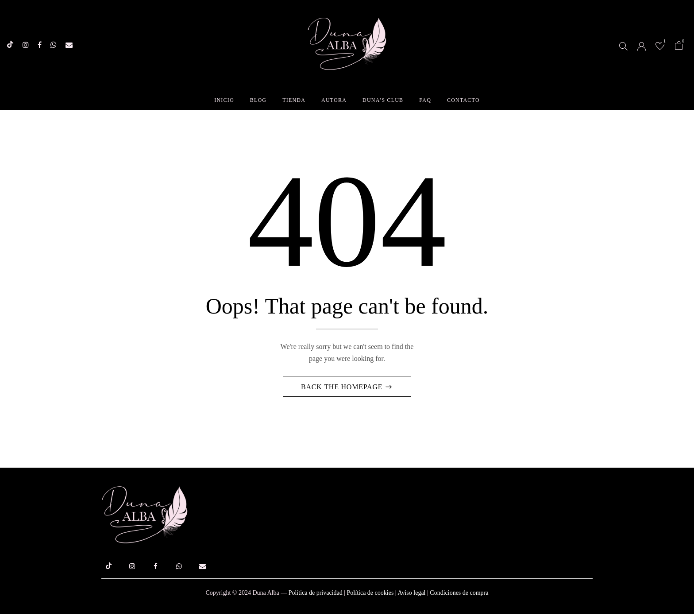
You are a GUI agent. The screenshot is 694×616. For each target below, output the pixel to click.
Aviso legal (411, 595)
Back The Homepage (343, 389)
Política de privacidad (316, 595)
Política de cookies (370, 595)
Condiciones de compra (459, 595)
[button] (679, 47)
